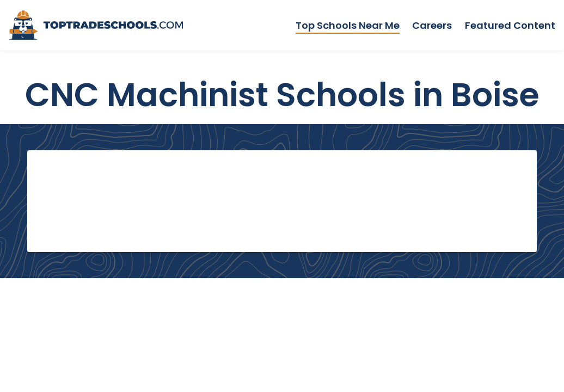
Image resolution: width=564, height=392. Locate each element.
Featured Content (510, 25)
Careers (432, 25)
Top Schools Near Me (348, 25)
